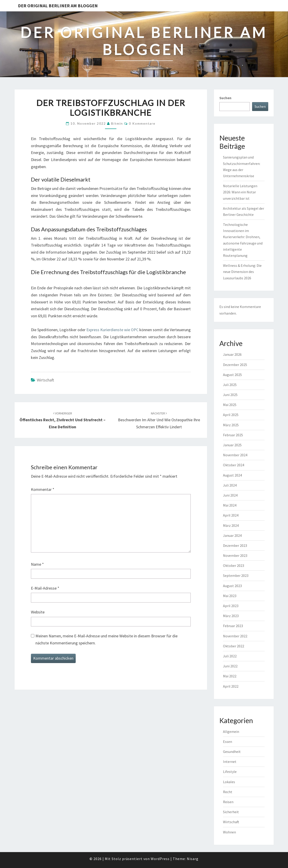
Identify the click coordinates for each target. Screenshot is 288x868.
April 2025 (231, 415)
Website (38, 612)
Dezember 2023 (235, 545)
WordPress (160, 859)
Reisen (228, 802)
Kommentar (43, 489)
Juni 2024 (230, 495)
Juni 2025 (230, 395)
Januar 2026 (232, 354)
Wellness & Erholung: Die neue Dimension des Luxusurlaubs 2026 (242, 272)
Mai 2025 (230, 405)
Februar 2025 (233, 435)
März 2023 (231, 616)
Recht (228, 792)
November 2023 (235, 555)
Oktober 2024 (234, 465)
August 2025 (232, 375)
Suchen (225, 98)
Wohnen (229, 832)
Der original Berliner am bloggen (58, 6)
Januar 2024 (232, 535)
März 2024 (231, 525)
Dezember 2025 (235, 365)
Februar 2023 (233, 626)
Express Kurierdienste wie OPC (112, 330)
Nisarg (193, 859)
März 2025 (231, 425)
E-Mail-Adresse (45, 588)
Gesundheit (232, 752)
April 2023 (231, 606)
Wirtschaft (45, 380)
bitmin (117, 123)
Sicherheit (231, 812)
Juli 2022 (230, 656)
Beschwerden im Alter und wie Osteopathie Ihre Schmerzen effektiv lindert (159, 420)
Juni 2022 (230, 666)
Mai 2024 (230, 505)
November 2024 (235, 455)
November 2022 (235, 636)
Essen (228, 742)
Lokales (229, 782)
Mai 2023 (230, 596)
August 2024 (232, 475)
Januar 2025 (232, 445)
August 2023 (232, 586)
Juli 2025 (230, 385)
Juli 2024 (230, 485)
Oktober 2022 (234, 646)
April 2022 (231, 686)
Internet (230, 762)
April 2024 (231, 515)
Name (37, 564)
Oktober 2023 (234, 565)
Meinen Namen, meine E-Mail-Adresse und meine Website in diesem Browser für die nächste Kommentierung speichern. (106, 639)
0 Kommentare (142, 123)
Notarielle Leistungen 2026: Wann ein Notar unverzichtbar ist (240, 192)
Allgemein (231, 732)
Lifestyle (230, 772)
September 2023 (236, 575)
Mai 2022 (230, 676)
